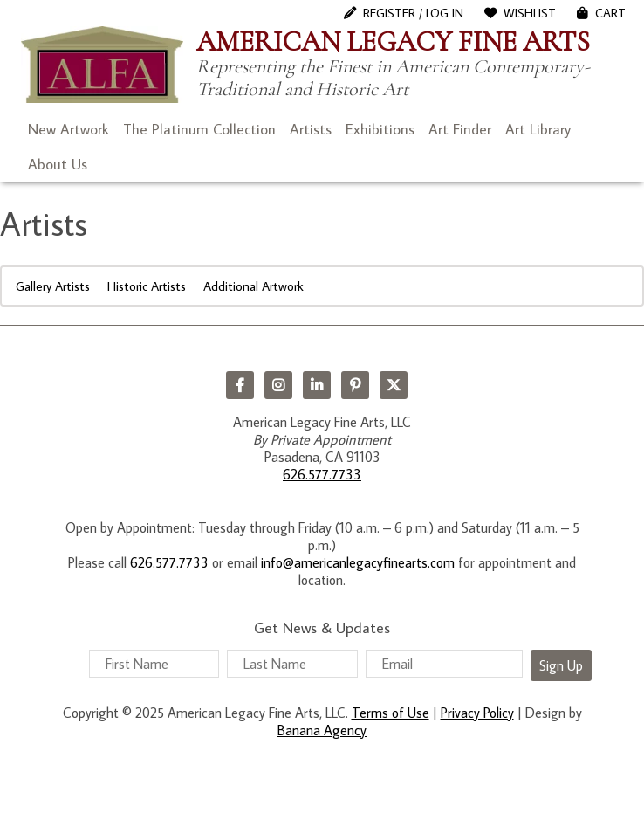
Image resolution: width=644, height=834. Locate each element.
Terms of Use (391, 713)
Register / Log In (413, 13)
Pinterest (355, 385)
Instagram (278, 385)
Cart (610, 13)
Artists (311, 129)
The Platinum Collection (199, 129)
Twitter (394, 385)
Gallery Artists (53, 286)
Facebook (240, 385)
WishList (530, 13)
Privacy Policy (477, 713)
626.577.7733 (322, 474)
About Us (58, 164)
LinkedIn (317, 385)
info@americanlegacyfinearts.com (358, 562)
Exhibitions (380, 129)
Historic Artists (147, 286)
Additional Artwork (253, 286)
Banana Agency (322, 730)
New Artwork (69, 129)
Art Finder (460, 129)
